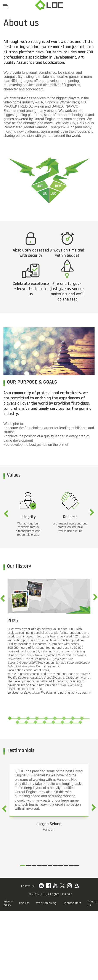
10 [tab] (17, 722)
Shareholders (72, 903)
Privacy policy (8, 903)
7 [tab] (64, 718)
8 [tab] (73, 718)
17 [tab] (80, 722)
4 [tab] (37, 718)
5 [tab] (46, 718)
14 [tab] (53, 722)
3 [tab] (28, 718)
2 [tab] (19, 718)
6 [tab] (55, 718)
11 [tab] (26, 722)
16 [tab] (71, 722)
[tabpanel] (49, 637)
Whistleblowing (46, 903)
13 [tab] (44, 722)
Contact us (93, 903)
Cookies (24, 903)
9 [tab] (82, 718)
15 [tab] (62, 722)
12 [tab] (35, 722)
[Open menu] (5, 6)
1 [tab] (10, 718)
